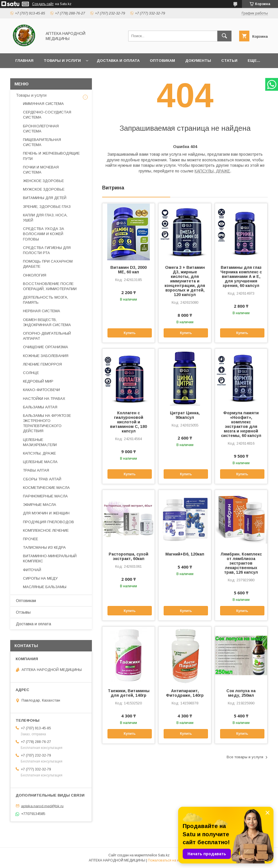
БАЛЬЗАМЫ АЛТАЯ (40, 407)
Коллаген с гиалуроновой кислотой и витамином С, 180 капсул (129, 422)
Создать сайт (43, 4)
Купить (130, 333)
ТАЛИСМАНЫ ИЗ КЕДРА (44, 547)
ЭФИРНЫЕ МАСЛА (40, 505)
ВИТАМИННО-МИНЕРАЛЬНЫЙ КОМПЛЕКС (50, 558)
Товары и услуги (62, 61)
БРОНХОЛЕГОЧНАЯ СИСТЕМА (41, 129)
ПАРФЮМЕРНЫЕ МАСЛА (45, 496)
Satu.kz (164, 855)
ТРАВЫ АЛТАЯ (36, 470)
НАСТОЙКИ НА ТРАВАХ (44, 399)
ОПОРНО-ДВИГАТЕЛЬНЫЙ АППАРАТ (47, 336)
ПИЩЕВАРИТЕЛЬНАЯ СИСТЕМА (42, 142)
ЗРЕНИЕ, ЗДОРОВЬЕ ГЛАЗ (47, 207)
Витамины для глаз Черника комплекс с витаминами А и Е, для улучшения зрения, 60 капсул (241, 276)
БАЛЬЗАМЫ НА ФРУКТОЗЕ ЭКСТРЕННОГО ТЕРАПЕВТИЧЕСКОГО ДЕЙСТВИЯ (47, 423)
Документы (198, 61)
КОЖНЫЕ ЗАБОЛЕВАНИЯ (46, 356)
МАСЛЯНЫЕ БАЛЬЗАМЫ (45, 587)
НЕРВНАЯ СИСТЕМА (42, 311)
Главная (24, 61)
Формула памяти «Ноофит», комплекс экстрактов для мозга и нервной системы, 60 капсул (241, 424)
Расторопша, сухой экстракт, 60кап (129, 556)
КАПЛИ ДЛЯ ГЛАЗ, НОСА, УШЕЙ (45, 218)
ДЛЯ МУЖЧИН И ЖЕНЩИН (46, 513)
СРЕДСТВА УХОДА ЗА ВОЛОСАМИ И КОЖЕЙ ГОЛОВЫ (44, 234)
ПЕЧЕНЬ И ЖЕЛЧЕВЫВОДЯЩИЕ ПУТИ (51, 156)
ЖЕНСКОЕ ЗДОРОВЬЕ (43, 181)
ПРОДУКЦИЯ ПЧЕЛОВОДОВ (49, 522)
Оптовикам (162, 61)
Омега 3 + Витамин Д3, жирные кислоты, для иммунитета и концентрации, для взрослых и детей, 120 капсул (185, 281)
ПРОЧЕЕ (30, 539)
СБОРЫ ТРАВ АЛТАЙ (42, 479)
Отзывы (23, 612)
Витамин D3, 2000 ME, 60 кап (129, 270)
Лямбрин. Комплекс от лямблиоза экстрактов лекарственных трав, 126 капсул (241, 563)
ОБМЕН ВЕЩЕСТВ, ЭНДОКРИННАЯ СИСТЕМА (47, 322)
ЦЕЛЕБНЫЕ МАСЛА (40, 462)
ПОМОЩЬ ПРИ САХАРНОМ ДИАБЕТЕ (48, 264)
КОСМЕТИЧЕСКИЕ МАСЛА (46, 488)
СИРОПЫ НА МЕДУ (40, 578)
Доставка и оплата (118, 61)
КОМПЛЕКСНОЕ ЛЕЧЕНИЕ (46, 530)
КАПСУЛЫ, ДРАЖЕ (212, 171)
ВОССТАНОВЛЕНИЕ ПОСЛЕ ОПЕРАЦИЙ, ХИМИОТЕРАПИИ (50, 286)
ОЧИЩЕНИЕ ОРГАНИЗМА (46, 347)
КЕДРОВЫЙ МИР (38, 381)
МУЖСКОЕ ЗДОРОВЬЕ (44, 189)
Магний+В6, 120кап (185, 554)
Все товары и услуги (245, 757)
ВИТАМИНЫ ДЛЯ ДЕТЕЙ (45, 198)
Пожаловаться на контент (169, 860)
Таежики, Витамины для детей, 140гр (129, 693)
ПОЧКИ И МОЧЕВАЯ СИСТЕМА (41, 170)
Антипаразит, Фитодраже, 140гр (185, 693)
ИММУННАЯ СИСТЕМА (43, 104)
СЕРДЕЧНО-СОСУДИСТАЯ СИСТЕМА (47, 115)
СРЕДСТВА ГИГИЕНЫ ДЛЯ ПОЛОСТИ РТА (47, 250)
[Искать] (224, 36)
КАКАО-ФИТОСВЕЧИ (41, 390)
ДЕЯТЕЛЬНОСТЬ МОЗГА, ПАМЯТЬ (46, 300)
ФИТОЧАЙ (32, 570)
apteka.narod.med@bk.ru (42, 806)
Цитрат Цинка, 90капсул (185, 415)
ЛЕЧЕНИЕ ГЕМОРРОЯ (42, 364)
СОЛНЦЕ (31, 373)
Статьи (229, 61)
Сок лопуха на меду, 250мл (241, 693)
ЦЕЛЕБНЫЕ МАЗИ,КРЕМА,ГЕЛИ (40, 442)
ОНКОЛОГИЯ (35, 275)
